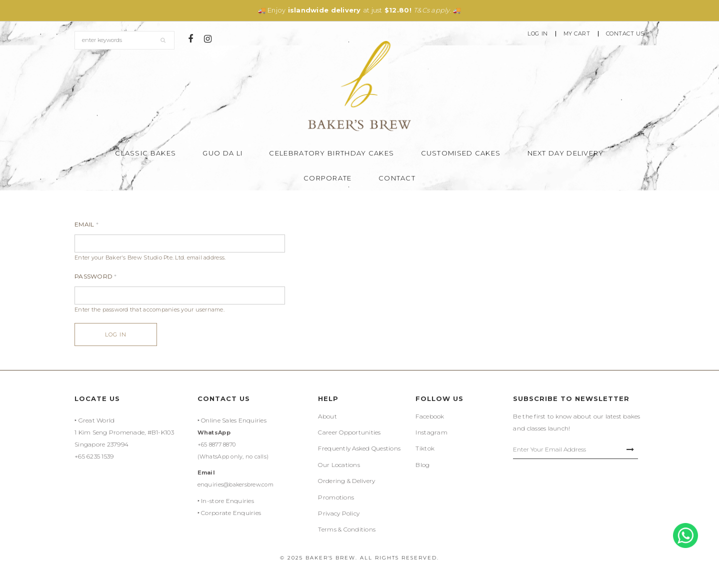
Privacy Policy (339, 513)
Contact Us (625, 34)
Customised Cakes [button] (461, 153)
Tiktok (425, 448)
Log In (537, 34)
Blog (422, 465)
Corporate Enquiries (231, 513)
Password (96, 276)
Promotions (336, 497)
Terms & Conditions (347, 529)
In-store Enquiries (227, 501)
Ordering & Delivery (346, 481)
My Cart (577, 34)
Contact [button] (397, 178)
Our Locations (339, 465)
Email (86, 224)
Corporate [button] (328, 178)
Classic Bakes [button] (145, 153)
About (327, 416)
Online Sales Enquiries (234, 420)
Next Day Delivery (566, 153)
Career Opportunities (349, 432)
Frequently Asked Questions (359, 448)
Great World (97, 420)
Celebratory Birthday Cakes (331, 153)
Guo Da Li (222, 153)
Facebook (430, 416)
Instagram (431, 432)
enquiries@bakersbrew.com (235, 484)
